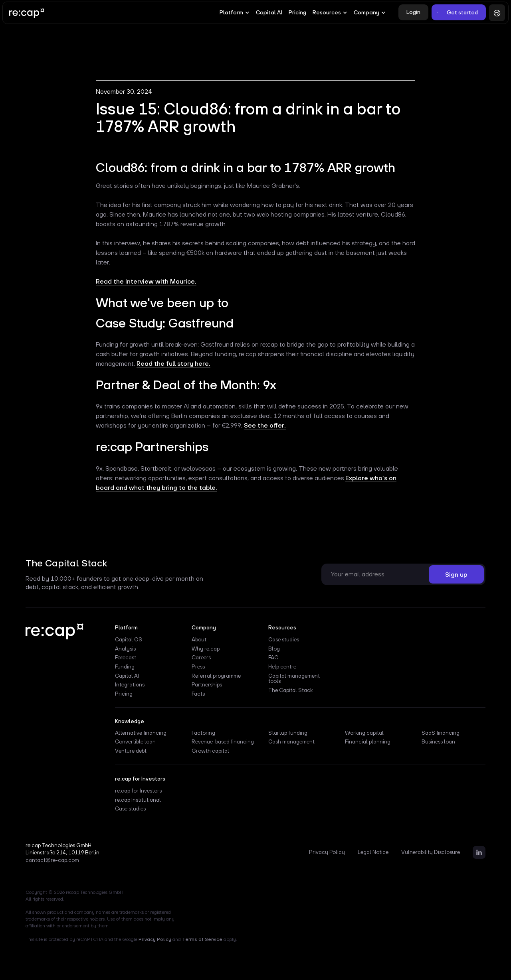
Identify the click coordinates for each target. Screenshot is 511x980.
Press (198, 667)
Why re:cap (206, 649)
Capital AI (269, 12)
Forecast (126, 658)
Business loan (438, 742)
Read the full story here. (173, 363)
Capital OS (129, 640)
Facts (198, 694)
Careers (201, 658)
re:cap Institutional (138, 800)
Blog (274, 649)
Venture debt (131, 751)
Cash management (291, 742)
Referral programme (216, 676)
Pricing (297, 12)
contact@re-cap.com (52, 860)
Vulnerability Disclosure (431, 852)
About (199, 640)
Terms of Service (202, 939)
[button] (235, 13)
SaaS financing (441, 733)
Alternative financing (141, 733)
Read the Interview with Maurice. (146, 281)
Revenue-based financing (223, 742)
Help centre (282, 667)
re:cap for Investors (138, 791)
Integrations (130, 685)
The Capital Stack (290, 690)
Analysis (125, 649)
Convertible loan (135, 742)
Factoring (203, 733)
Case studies (284, 640)
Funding (125, 667)
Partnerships (207, 685)
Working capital (364, 733)
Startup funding (288, 733)
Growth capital (210, 751)
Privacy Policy (327, 852)
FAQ (273, 658)
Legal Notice (373, 852)
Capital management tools (294, 679)
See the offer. (265, 425)
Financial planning (368, 742)
